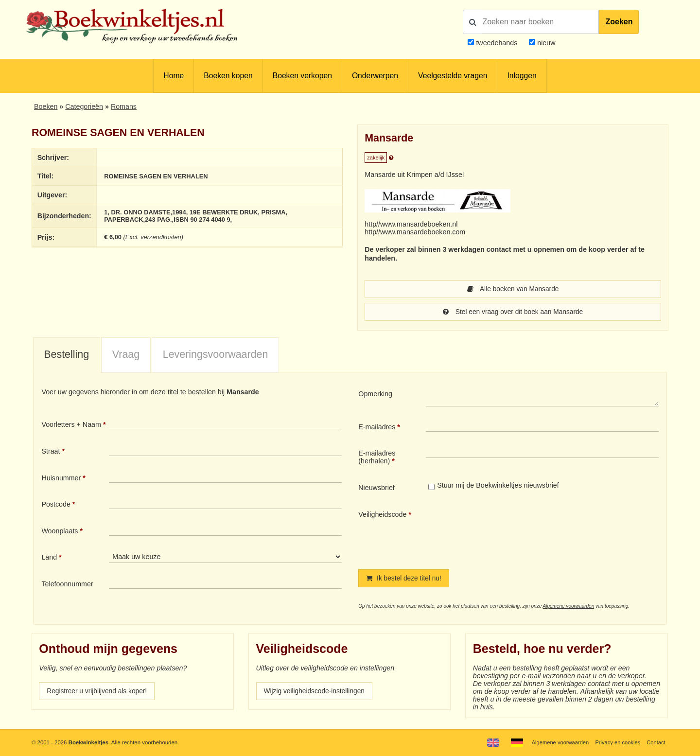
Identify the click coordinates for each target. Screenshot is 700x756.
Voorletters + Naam (71, 425)
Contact (656, 742)
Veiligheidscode (382, 515)
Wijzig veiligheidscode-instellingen (316, 693)
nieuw (545, 43)
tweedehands (497, 43)
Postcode (56, 505)
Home (174, 76)
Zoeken (619, 22)
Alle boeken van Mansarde (513, 289)
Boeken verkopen (302, 76)
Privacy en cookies (617, 742)
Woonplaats (60, 532)
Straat (51, 452)
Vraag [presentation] (126, 355)
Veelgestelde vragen (453, 76)
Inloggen (522, 76)
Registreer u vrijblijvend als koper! (99, 693)
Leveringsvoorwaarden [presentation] (216, 355)
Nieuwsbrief (376, 489)
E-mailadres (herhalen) (377, 458)
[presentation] (507, 533)
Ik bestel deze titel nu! (405, 580)
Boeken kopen (228, 76)
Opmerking (375, 395)
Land (49, 558)
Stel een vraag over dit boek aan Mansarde (513, 313)
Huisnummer (61, 479)
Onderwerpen (375, 76)
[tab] (67, 356)
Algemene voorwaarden (569, 607)
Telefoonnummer (67, 585)
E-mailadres (377, 428)
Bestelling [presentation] (66, 355)
